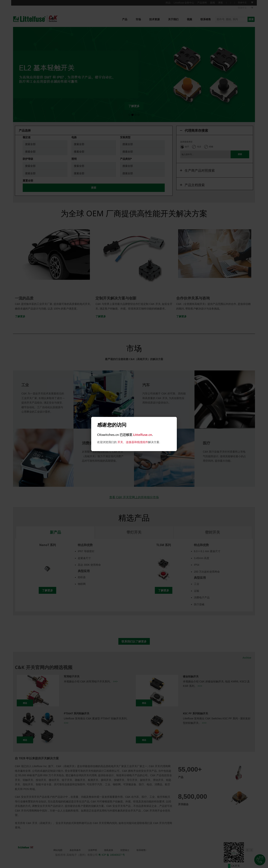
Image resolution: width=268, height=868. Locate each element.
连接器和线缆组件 (137, 442)
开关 (120, 442)
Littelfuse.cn (143, 435)
